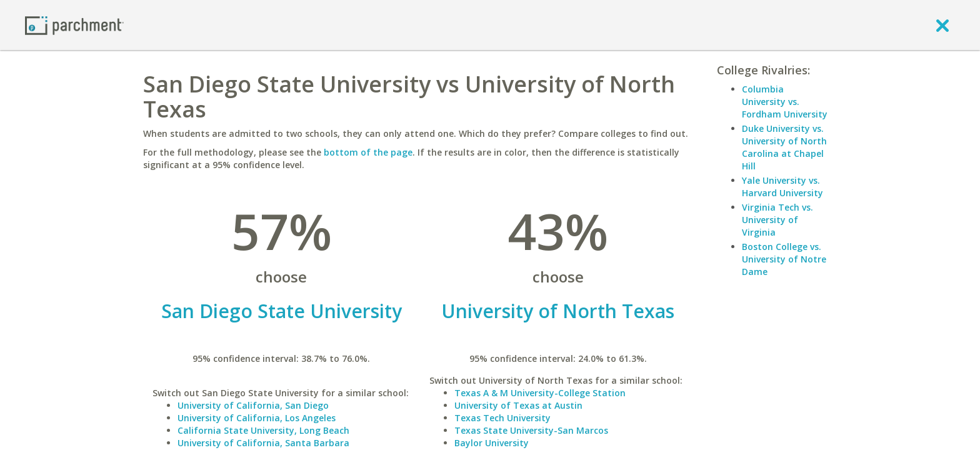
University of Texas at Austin (518, 405)
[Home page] (74, 25)
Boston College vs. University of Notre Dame (784, 259)
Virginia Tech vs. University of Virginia (777, 220)
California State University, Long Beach (263, 430)
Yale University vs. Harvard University (782, 187)
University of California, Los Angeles (257, 418)
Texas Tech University (502, 418)
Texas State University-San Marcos (531, 430)
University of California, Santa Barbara (263, 443)
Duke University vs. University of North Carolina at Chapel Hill (784, 147)
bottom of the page (368, 152)
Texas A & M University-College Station (540, 393)
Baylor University (492, 443)
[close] (942, 25)
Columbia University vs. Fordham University (785, 102)
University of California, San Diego (253, 405)
